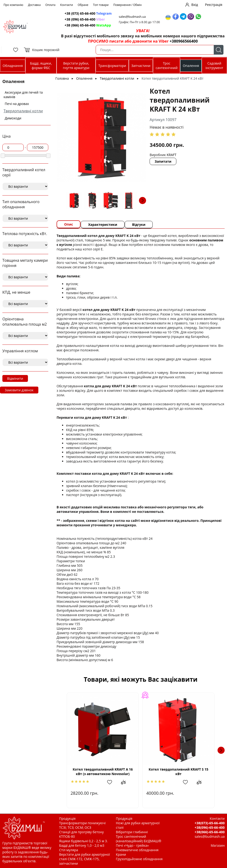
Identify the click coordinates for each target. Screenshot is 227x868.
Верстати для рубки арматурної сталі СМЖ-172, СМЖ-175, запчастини (85, 859)
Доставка (34, 5)
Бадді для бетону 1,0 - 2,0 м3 (82, 845)
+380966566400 (184, 41)
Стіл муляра (69, 850)
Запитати (163, 161)
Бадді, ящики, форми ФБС (41, 65)
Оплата (51, 5)
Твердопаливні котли (23, 111)
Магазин (218, 845)
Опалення (191, 66)
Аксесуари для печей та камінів (23, 95)
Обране (83, 5)
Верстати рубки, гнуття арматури (76, 65)
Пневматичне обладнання (137, 850)
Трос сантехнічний (167, 65)
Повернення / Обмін (128, 5)
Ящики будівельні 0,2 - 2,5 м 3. (83, 841)
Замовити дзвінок (19, 390)
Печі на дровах (17, 104)
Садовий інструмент (214, 65)
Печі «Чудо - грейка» (132, 845)
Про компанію (13, 5)
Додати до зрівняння (126, 782)
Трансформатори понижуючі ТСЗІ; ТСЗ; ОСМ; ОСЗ (82, 825)
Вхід (195, 5)
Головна (62, 78)
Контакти (67, 5)
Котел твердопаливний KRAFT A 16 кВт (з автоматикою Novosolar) (103, 772)
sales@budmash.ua (132, 17)
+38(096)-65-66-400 (210, 827)
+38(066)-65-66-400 (210, 832)
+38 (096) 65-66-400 (85, 19)
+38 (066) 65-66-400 (88, 25)
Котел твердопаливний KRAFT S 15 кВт (178, 772)
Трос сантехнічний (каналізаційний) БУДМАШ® (139, 839)
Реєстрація (214, 5)
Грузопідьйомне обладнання (139, 859)
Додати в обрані (112, 782)
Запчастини (141, 66)
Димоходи (13, 118)
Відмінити (15, 378)
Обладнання (13, 66)
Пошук (219, 50)
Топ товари (101, 5)
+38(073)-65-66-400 (210, 823)
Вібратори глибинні (132, 832)
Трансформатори (112, 66)
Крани (121, 854)
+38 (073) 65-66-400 (88, 13)
